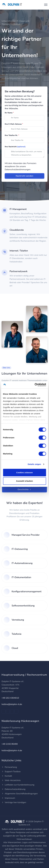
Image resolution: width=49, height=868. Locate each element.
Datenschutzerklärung (13, 789)
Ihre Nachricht (15, 147)
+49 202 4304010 (10, 698)
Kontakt (7, 776)
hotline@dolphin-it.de (12, 704)
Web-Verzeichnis (11, 780)
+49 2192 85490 (10, 744)
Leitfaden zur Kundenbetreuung (18, 785)
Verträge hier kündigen (14, 802)
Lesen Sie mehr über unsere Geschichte (24, 488)
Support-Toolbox (11, 772)
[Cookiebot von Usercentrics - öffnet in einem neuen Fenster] (35, 385)
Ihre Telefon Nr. (12, 135)
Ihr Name (9, 113)
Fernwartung (9, 767)
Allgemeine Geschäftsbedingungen (20, 794)
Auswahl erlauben (24, 481)
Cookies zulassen (25, 472)
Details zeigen (34, 464)
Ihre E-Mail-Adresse (14, 124)
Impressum (8, 798)
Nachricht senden (24, 176)
